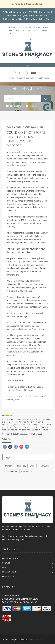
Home (11, 78)
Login (11, 34)
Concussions (27, 471)
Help (23, 27)
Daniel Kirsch (38, 329)
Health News (15, 106)
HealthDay (22, 434)
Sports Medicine (10, 471)
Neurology (22, 466)
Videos (32, 106)
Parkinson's (9, 466)
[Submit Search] (46, 99)
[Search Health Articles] (23, 99)
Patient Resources (26, 78)
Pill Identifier (34, 27)
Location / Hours (24, 31)
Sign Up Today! (41, 31)
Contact (6, 563)
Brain (32, 466)
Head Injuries (44, 466)
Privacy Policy (9, 576)
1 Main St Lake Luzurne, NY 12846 (20, 12)
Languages (13, 27)
